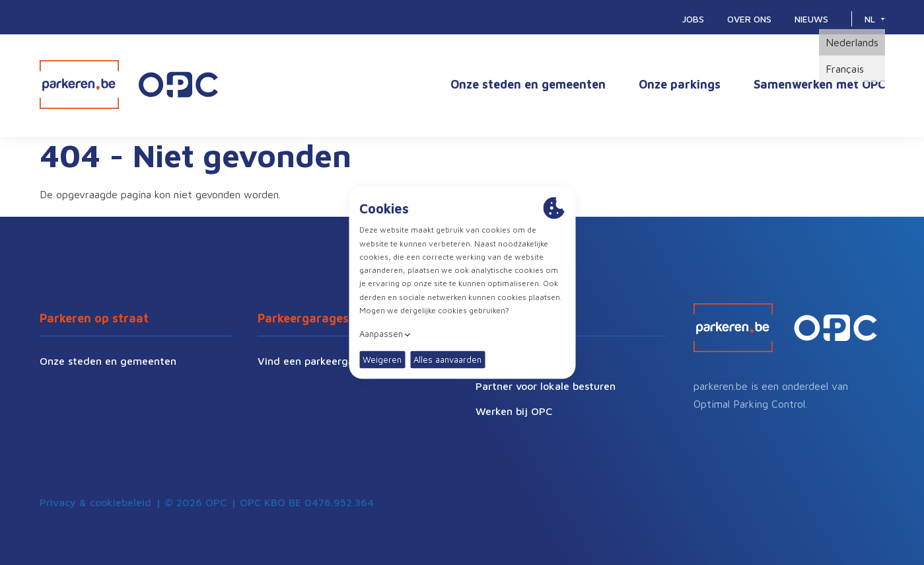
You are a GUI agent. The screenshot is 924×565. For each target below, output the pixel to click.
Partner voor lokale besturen (546, 386)
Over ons (749, 19)
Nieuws (811, 19)
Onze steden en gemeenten (528, 84)
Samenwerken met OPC (819, 84)
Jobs (693, 19)
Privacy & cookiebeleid (95, 502)
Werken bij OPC (514, 411)
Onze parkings (680, 84)
